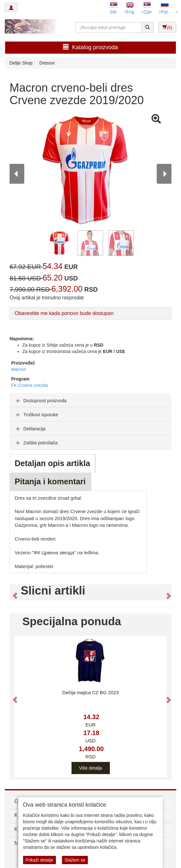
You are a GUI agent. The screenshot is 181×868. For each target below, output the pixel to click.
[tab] (90, 400)
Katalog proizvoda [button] (90, 47)
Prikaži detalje (39, 860)
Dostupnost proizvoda (40, 401)
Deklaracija (30, 429)
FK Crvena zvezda (30, 385)
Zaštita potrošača (36, 443)
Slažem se (75, 860)
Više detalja (90, 768)
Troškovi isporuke (36, 415)
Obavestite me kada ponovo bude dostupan (64, 313)
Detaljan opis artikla (52, 463)
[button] (12, 592)
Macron (19, 369)
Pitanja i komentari (50, 481)
